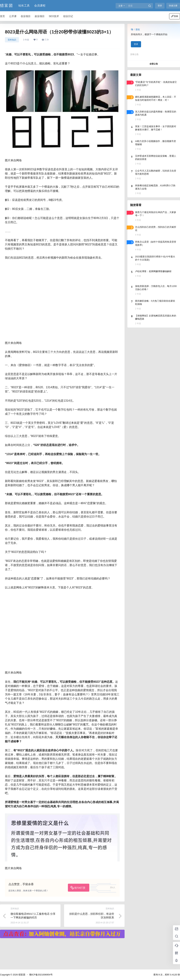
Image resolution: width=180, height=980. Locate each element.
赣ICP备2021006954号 (41, 975)
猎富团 (21, 975)
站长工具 (24, 6)
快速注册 (173, 6)
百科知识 (12, 40)
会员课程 (40, 6)
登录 (160, 6)
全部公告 (154, 64)
